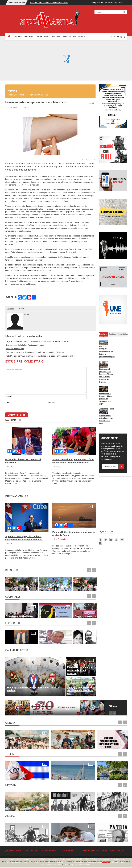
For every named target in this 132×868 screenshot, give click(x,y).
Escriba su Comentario (46, 380)
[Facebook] (115, 37)
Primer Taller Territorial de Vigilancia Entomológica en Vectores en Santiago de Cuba (112, 742)
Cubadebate (63, 539)
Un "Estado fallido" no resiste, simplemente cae (85, 638)
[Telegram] (122, 540)
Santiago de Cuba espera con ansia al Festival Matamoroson (38, 611)
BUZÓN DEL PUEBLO (50, 851)
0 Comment (10, 309)
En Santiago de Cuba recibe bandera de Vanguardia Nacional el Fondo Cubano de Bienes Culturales (85, 609)
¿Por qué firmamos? (14, 641)
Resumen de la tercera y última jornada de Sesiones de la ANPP (106, 399)
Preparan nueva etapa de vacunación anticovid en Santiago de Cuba (35, 352)
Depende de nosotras (15, 349)
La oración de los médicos (17, 777)
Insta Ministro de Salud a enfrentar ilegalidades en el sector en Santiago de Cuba (40, 356)
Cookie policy (107, 862)
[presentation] (25, 413)
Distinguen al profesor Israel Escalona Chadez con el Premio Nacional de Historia (106, 375)
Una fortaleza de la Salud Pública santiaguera (25, 345)
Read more (11, 693)
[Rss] (112, 37)
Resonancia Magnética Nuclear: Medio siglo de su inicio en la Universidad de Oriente (19, 742)
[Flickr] (100, 543)
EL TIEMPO (102, 851)
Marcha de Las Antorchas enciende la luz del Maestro (80, 670)
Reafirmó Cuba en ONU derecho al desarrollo (49, 3)
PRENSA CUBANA (117, 851)
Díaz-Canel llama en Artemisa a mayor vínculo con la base (107, 416)
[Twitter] (118, 37)
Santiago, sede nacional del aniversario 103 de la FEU (80, 690)
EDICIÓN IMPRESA (69, 851)
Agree (68, 865)
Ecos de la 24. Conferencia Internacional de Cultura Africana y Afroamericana (60, 609)
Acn (12, 467)
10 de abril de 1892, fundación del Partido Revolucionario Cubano (50, 805)
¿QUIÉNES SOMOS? (13, 851)
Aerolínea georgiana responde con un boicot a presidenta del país (107, 351)
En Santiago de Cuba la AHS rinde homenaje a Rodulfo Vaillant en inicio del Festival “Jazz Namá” (15, 609)
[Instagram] (121, 37)
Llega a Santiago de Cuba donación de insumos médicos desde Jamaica (37, 341)
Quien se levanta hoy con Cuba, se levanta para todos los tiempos (81, 836)
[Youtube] (125, 37)
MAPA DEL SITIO (31, 851)
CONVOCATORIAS (88, 851)
